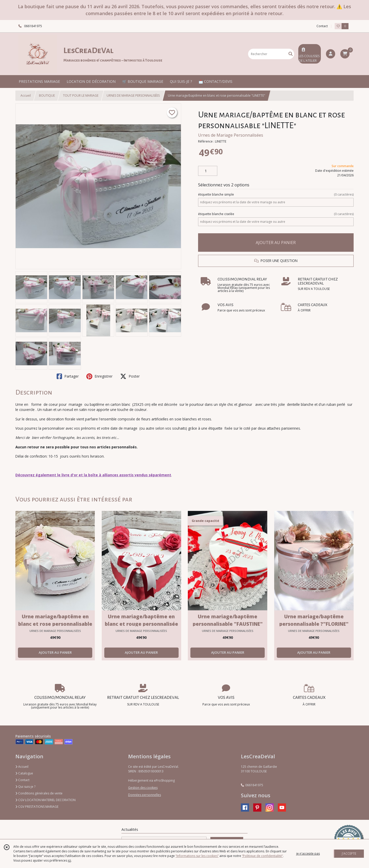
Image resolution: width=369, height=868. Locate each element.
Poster (130, 376)
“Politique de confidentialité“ (262, 856)
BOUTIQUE (47, 95)
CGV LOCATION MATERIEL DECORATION (45, 800)
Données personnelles (145, 795)
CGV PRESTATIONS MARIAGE (37, 807)
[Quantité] (208, 171)
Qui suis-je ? (25, 787)
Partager (68, 376)
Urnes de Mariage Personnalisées (231, 135)
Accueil (26, 95)
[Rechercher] (291, 54)
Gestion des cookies (143, 788)
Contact (322, 26)
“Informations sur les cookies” (197, 856)
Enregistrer (99, 376)
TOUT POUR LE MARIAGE (81, 95)
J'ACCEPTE (349, 854)
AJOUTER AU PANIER (276, 243)
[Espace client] (331, 54)
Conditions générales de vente (39, 793)
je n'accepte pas (308, 854)
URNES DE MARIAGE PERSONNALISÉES (133, 95)
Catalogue (24, 773)
